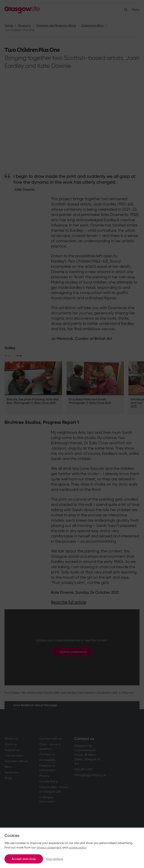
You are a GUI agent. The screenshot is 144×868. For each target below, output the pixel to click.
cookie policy (77, 847)
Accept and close (24, 859)
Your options (54, 859)
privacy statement (49, 847)
